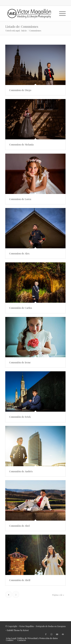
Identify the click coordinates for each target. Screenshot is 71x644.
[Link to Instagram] (51, 634)
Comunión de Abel (30, 526)
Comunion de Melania (21, 144)
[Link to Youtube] (57, 634)
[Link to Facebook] (46, 634)
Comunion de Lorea (27, 199)
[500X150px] (29, 13)
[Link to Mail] (63, 634)
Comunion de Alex (28, 253)
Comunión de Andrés (30, 471)
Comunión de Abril (29, 580)
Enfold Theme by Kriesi (18, 630)
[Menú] (60, 13)
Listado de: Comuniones (22, 27)
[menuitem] (60, 13)
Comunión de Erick (29, 417)
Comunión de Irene (29, 362)
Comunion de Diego (20, 90)
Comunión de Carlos (30, 308)
